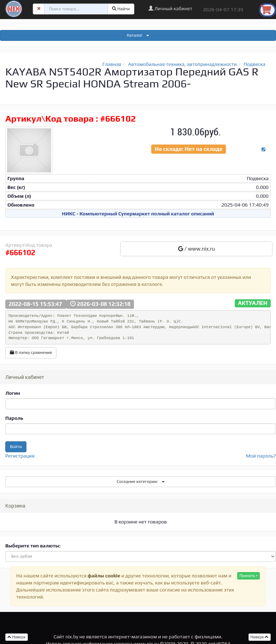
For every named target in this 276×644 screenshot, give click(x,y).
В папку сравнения (31, 352)
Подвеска (254, 64)
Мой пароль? (261, 456)
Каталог (138, 35)
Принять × (249, 576)
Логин (13, 393)
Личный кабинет (170, 8)
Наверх (260, 637)
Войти (16, 447)
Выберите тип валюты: (33, 546)
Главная (112, 64)
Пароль (14, 418)
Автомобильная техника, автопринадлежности (182, 64)
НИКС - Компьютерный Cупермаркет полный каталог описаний (138, 214)
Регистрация (20, 456)
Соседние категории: (140, 482)
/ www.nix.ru (197, 249)
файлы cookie (104, 576)
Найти (121, 9)
